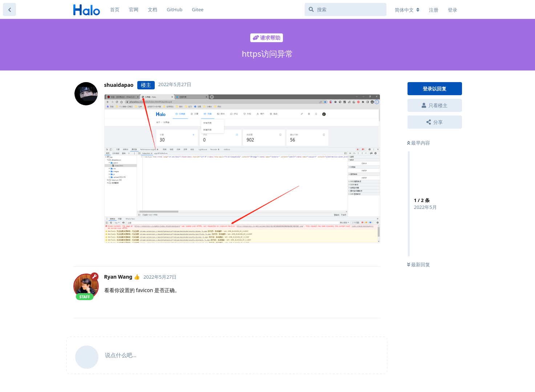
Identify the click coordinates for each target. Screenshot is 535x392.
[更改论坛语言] (407, 10)
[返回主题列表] (9, 9)
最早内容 (419, 143)
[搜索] (346, 9)
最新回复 (419, 264)
